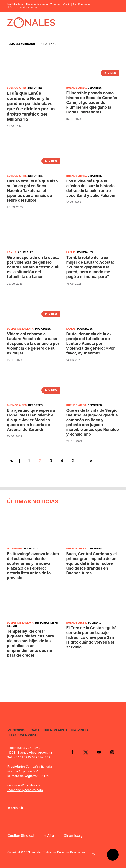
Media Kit (15, 808)
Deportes (35, 88)
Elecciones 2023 (22, 735)
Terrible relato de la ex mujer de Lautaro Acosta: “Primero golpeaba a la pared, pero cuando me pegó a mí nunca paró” (90, 267)
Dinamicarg (73, 836)
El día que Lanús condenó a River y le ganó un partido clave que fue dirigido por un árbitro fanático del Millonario (31, 106)
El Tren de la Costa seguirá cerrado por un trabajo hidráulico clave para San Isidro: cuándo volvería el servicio (92, 637)
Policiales (26, 252)
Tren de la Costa (60, 5)
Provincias (81, 730)
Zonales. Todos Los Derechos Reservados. (59, 852)
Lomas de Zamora (20, 329)
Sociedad (30, 549)
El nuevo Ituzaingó (37, 5)
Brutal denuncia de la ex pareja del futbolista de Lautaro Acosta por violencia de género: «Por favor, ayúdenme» (91, 343)
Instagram (112, 752)
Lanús (12, 252)
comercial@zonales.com (25, 785)
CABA (35, 730)
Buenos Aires (17, 88)
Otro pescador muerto (23, 7)
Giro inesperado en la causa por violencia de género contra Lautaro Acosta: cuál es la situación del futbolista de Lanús (33, 267)
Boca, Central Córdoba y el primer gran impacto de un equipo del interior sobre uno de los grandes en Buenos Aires (92, 563)
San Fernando (81, 5)
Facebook (72, 752)
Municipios (17, 730)
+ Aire (49, 836)
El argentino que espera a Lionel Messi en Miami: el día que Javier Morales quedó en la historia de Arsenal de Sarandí (31, 420)
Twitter (85, 752)
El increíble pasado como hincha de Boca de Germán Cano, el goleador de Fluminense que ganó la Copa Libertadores (92, 102)
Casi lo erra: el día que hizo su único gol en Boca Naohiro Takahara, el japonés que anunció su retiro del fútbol (32, 191)
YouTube (98, 752)
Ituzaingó (15, 549)
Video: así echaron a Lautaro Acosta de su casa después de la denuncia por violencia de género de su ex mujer (33, 343)
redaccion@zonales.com (25, 790)
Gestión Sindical (21, 836)
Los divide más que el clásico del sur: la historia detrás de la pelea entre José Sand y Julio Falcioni (91, 188)
